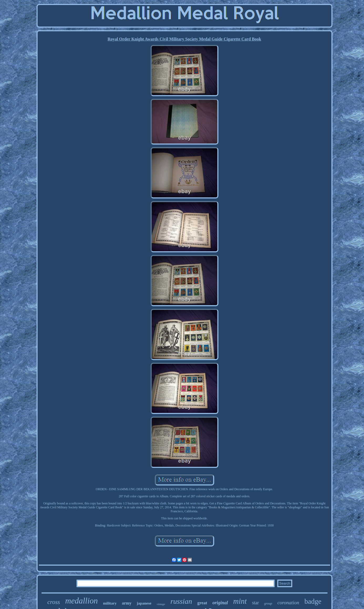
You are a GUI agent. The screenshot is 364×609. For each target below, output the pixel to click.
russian (181, 601)
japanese (144, 603)
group (268, 603)
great (202, 603)
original (220, 603)
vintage (161, 604)
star (255, 603)
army (127, 603)
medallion (81, 601)
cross (54, 602)
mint (240, 601)
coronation (288, 603)
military (110, 603)
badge (313, 601)
